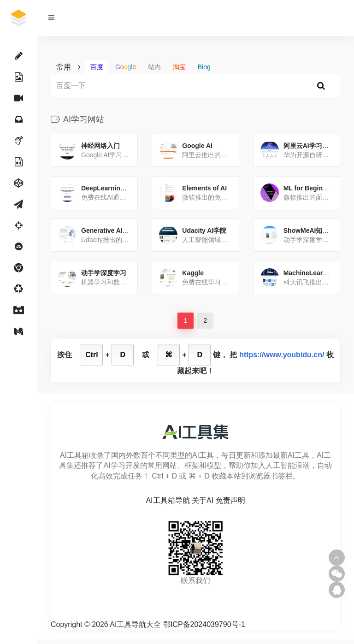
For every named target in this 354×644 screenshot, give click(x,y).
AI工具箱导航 (168, 500)
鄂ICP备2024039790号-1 (204, 624)
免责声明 (230, 500)
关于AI (203, 500)
